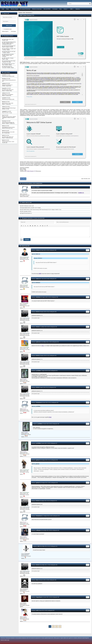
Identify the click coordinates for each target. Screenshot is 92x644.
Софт (3, 9)
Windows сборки (14, 9)
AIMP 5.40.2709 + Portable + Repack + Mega (8, 59)
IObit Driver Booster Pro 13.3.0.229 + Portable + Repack (8, 67)
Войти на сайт (9, 26)
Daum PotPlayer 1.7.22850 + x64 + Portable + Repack (9, 49)
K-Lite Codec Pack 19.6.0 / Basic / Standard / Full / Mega (9, 61)
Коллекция (55, 9)
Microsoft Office (47, 9)
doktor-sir (38, 279)
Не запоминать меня (8, 29)
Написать (78, 9)
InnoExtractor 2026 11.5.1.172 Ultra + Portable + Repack (8, 64)
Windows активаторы (37, 9)
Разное (65, 9)
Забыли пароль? (5, 31)
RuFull (38, 312)
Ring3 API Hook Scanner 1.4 (26, 213)
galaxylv (38, 460)
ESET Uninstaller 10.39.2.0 (26, 211)
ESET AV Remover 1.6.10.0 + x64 (27, 206)
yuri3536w (38, 371)
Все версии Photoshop (25, 9)
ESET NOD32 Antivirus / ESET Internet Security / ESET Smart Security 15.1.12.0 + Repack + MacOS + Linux (41, 210)
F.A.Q (50, 417)
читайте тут (81, 193)
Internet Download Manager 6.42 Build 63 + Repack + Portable (9, 46)
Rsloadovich (39, 402)
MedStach (38, 297)
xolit (37, 610)
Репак (7, 9)
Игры (61, 9)
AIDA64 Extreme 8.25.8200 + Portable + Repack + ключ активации (8, 55)
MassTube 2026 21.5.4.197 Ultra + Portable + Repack (9, 52)
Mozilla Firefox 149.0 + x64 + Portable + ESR (8, 40)
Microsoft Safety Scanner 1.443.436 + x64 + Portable (31, 208)
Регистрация (13, 31)
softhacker (38, 530)
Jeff (38, 546)
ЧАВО (71, 9)
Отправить (27, 240)
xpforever (38, 342)
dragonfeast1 (39, 597)
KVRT (40, 274)
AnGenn (38, 250)
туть (43, 346)
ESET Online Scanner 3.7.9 (30, 171)
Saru (37, 580)
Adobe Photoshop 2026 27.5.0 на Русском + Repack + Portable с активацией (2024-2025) (9, 43)
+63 (23, 179)
